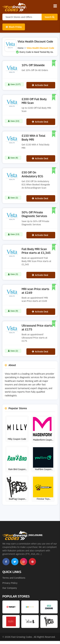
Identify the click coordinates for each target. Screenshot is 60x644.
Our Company (10, 588)
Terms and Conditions (14, 578)
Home (21, 48)
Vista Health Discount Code (40, 48)
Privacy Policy (10, 583)
